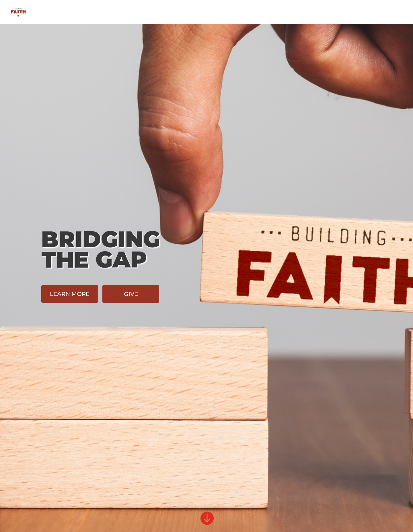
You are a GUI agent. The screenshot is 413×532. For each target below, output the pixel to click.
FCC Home (390, 12)
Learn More (70, 294)
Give (363, 12)
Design (339, 12)
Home (313, 12)
